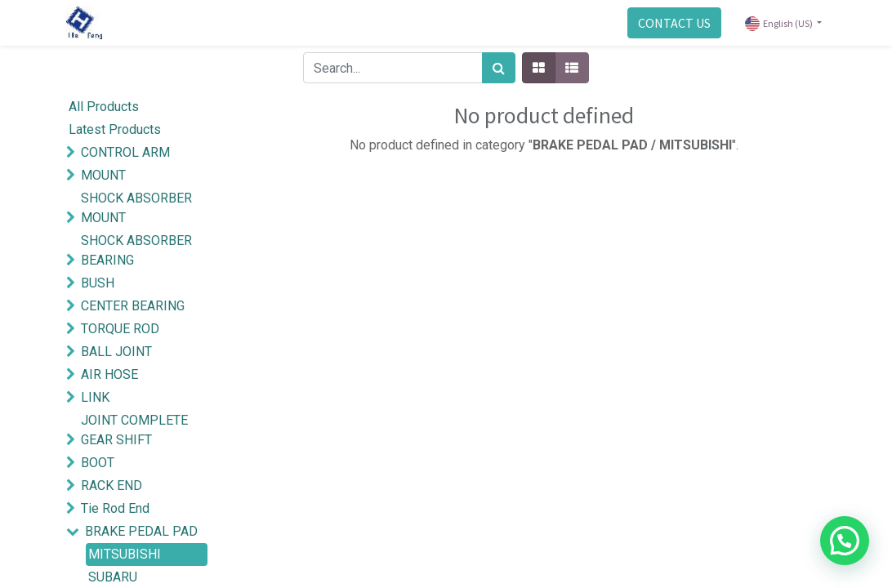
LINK (95, 397)
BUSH (98, 283)
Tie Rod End (115, 508)
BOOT (98, 463)
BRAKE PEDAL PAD (141, 531)
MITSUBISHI (125, 554)
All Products (104, 107)
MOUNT (103, 175)
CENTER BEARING (133, 306)
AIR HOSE (109, 374)
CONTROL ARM (125, 152)
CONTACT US (674, 23)
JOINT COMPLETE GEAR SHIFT (134, 430)
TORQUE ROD (120, 329)
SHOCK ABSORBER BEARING (136, 250)
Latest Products (115, 129)
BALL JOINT (116, 352)
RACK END (111, 486)
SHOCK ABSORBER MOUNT (136, 208)
